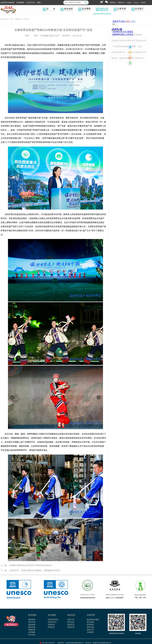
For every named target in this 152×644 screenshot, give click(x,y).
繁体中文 (121, 3)
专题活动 (71, 627)
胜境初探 (32, 615)
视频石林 (32, 630)
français (136, 3)
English (129, 3)
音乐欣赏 (32, 635)
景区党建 (90, 622)
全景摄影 (32, 632)
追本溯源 (52, 615)
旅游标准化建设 (93, 620)
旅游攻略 (32, 625)
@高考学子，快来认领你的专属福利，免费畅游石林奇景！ (36, 570)
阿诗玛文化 (52, 622)
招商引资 (90, 630)
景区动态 (71, 622)
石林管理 (91, 615)
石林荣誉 (90, 632)
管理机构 (90, 625)
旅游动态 (71, 615)
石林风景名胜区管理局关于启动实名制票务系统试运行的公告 (130, 41)
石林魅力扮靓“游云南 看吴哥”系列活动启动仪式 (31, 565)
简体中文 (113, 3)
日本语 (143, 3)
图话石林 (32, 627)
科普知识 (51, 627)
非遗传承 (51, 625)
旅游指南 (32, 620)
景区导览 (32, 622)
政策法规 (90, 627)
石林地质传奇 (53, 620)
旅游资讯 (71, 625)
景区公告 (71, 620)
